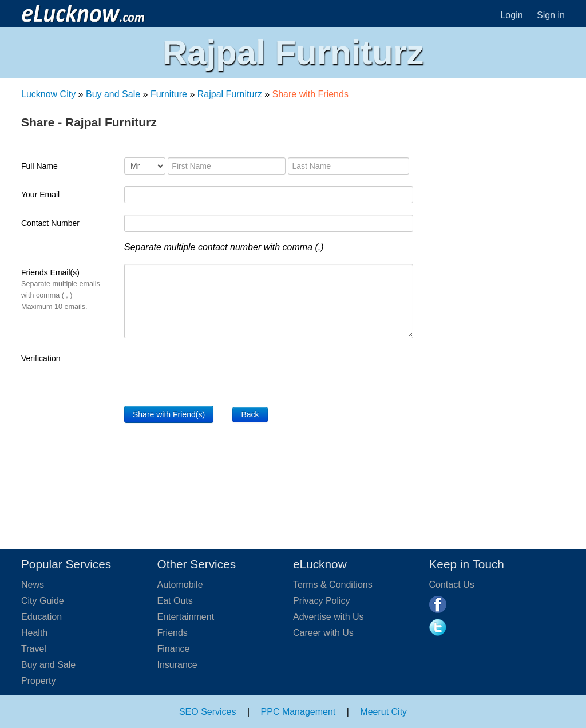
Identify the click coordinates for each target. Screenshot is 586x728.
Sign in (551, 15)
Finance (174, 649)
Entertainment (186, 617)
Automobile (180, 585)
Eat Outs (175, 601)
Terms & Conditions (333, 585)
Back (250, 414)
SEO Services (208, 712)
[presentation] (211, 372)
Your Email (40, 195)
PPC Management (298, 712)
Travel (34, 649)
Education (41, 617)
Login (511, 15)
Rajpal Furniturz (230, 94)
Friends (173, 633)
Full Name (39, 166)
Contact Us (452, 585)
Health (34, 633)
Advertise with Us (328, 617)
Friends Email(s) (61, 289)
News (33, 585)
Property (38, 681)
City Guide (43, 601)
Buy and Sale (113, 94)
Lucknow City (48, 94)
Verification (41, 358)
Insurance (177, 665)
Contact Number (50, 223)
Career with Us (323, 633)
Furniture (169, 94)
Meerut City (383, 712)
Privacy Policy (322, 601)
